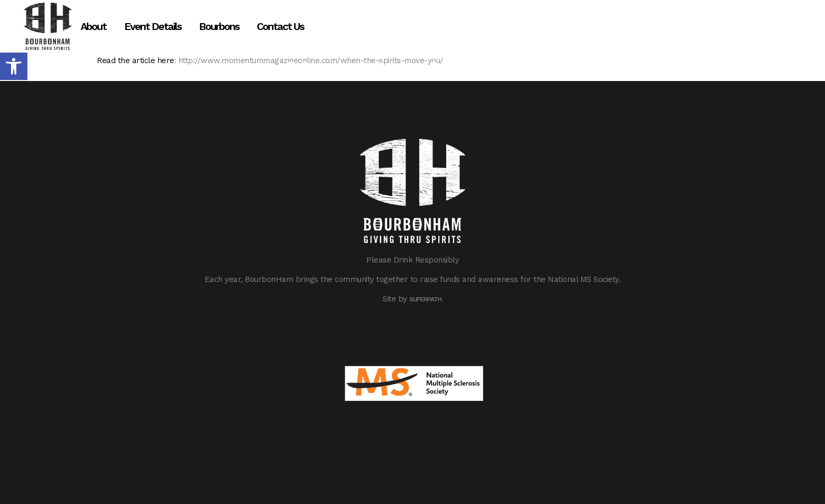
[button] (14, 66)
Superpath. (426, 299)
